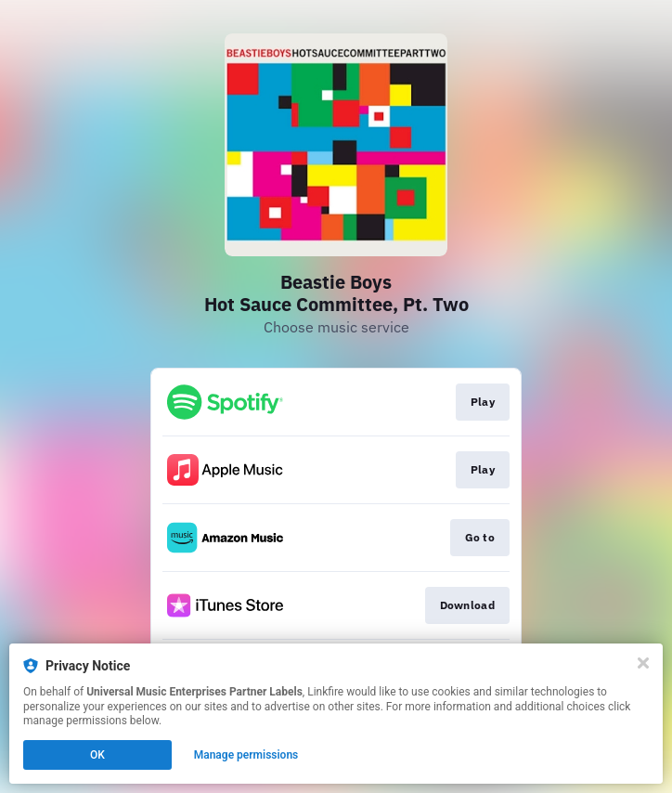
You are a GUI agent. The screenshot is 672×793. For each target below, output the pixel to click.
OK (97, 755)
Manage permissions (246, 755)
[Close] (643, 663)
